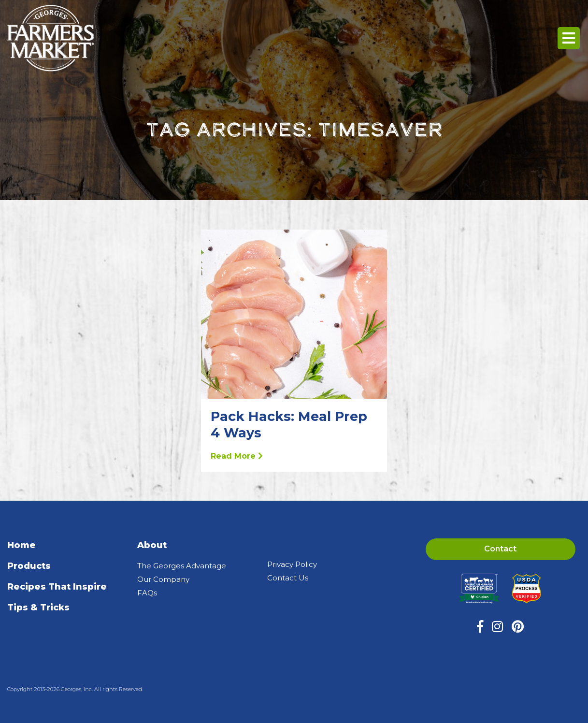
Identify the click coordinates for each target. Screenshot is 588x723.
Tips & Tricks (38, 607)
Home (22, 545)
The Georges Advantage (182, 566)
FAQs (147, 593)
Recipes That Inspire (57, 587)
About (152, 545)
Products (29, 566)
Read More (237, 456)
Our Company (163, 579)
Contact (500, 549)
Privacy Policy (292, 564)
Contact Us (288, 578)
